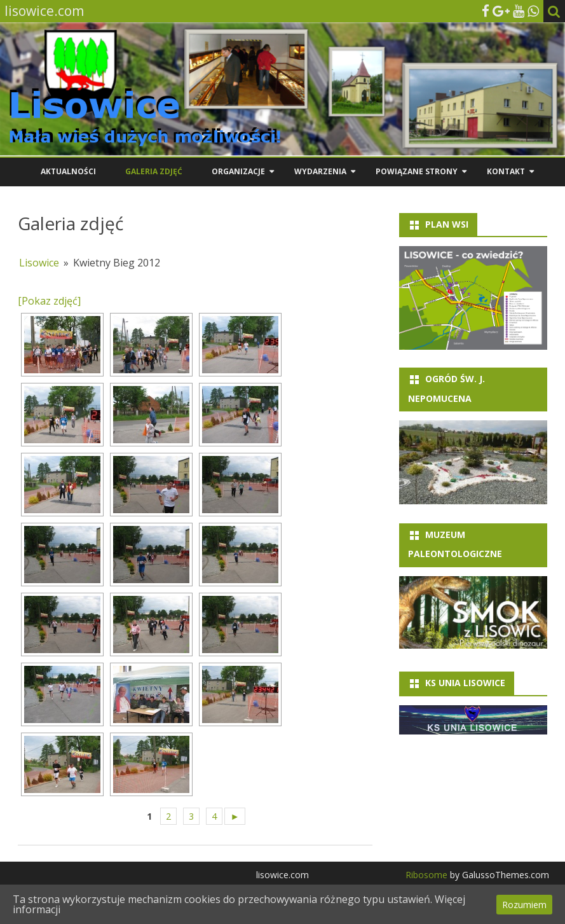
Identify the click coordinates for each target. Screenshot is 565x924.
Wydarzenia (320, 171)
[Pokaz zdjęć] (49, 301)
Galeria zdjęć (154, 171)
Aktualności (68, 171)
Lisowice (39, 263)
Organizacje (238, 171)
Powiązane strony (417, 171)
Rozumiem (524, 905)
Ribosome (426, 875)
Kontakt (506, 171)
